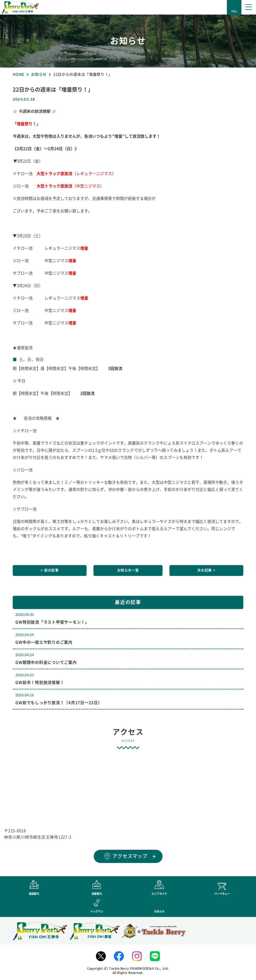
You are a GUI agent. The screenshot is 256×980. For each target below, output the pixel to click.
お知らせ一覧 (128, 570)
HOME (19, 74)
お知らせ (39, 74)
